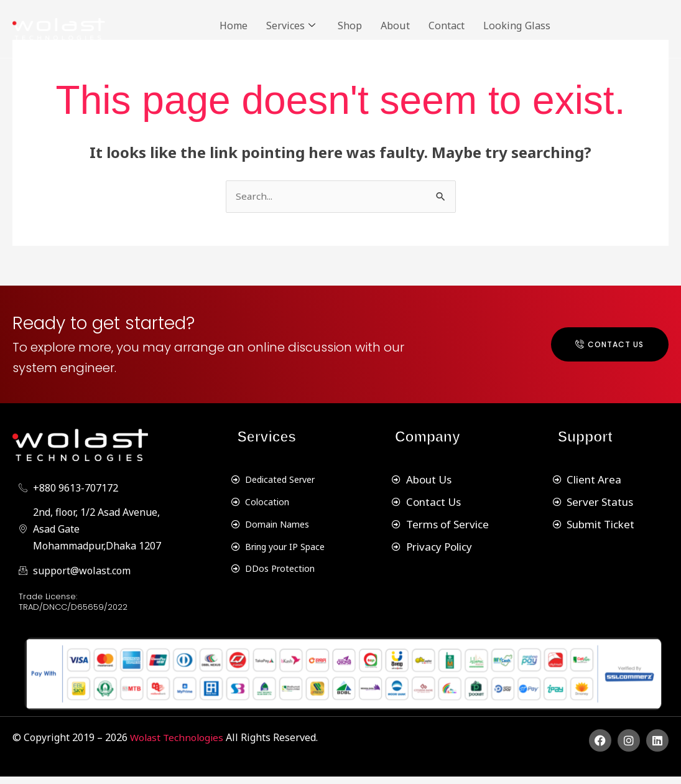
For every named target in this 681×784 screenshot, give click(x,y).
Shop (361, 25)
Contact (466, 25)
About (410, 25)
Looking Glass (544, 25)
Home (236, 25)
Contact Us (599, 348)
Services (298, 25)
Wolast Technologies (180, 745)
